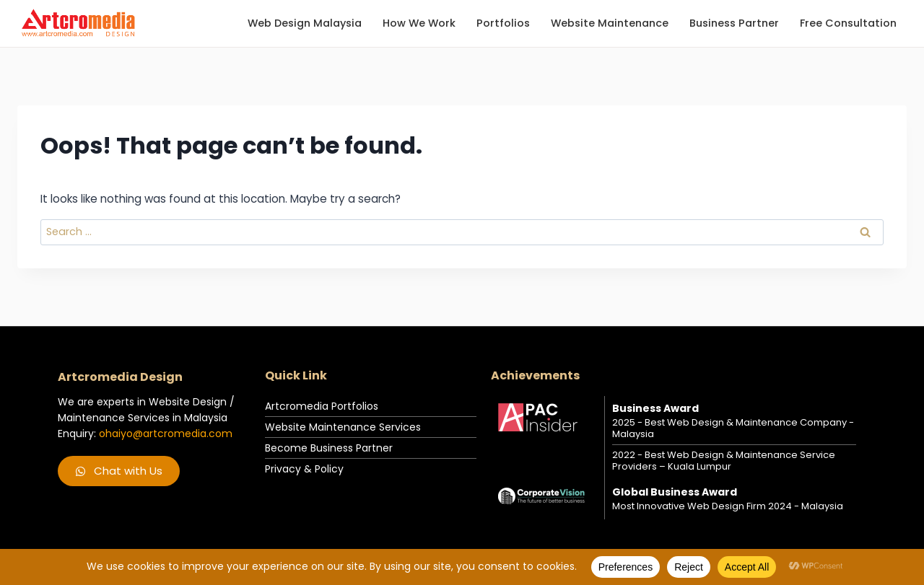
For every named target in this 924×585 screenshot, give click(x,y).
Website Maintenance (610, 23)
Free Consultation (848, 23)
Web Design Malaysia (305, 23)
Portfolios (503, 23)
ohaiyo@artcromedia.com (166, 434)
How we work (419, 23)
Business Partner (734, 23)
